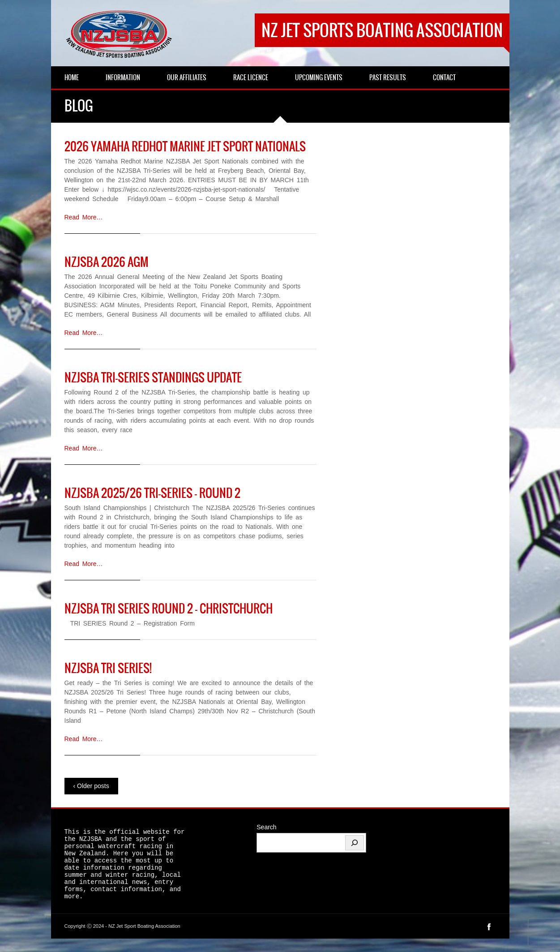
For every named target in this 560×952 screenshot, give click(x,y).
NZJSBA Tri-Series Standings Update (153, 377)
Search (266, 827)
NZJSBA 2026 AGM (107, 262)
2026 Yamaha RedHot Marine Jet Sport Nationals (185, 146)
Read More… (84, 217)
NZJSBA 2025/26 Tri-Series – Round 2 (152, 493)
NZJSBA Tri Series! (108, 668)
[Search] (355, 843)
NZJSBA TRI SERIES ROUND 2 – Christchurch (169, 609)
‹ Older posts (91, 786)
